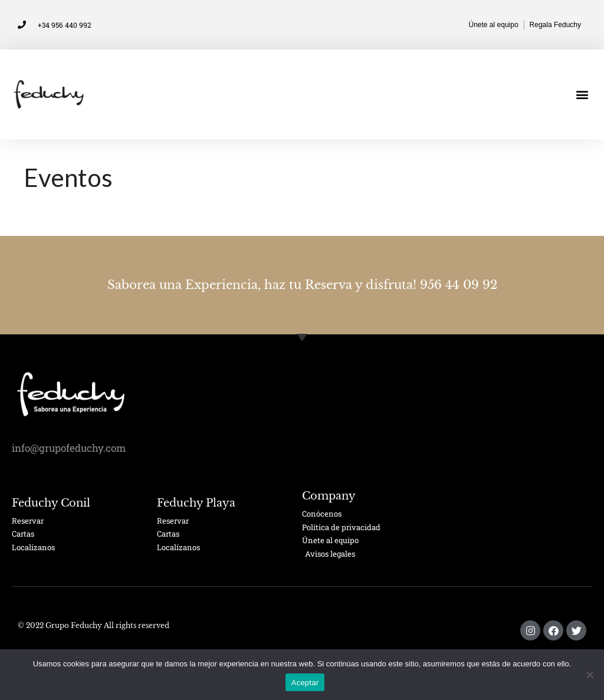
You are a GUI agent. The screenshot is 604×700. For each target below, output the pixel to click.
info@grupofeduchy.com (69, 448)
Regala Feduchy (555, 25)
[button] (582, 95)
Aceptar (305, 683)
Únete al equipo (494, 25)
